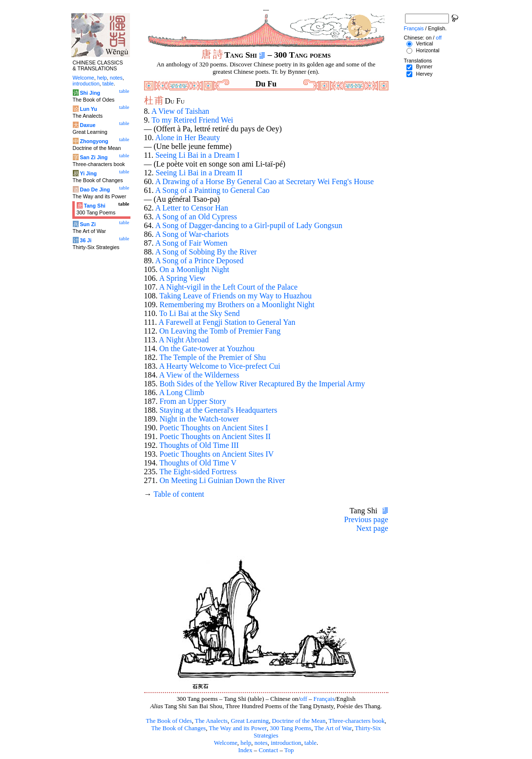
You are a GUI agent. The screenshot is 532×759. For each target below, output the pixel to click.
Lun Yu (88, 109)
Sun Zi (88, 224)
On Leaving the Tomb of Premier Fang (220, 331)
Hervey (424, 74)
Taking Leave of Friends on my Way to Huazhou (235, 296)
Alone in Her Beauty (188, 137)
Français (324, 699)
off (304, 699)
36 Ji (85, 240)
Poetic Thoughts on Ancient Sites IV (217, 454)
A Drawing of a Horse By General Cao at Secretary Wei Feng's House (265, 181)
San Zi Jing (94, 157)
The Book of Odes (169, 721)
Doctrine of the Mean (299, 721)
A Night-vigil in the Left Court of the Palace (229, 287)
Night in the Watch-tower (199, 419)
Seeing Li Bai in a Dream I (197, 155)
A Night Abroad (184, 340)
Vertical (424, 43)
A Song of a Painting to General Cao (213, 190)
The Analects (211, 721)
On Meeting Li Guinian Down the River (223, 480)
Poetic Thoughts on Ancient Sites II (215, 436)
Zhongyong (94, 141)
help (246, 743)
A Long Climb (182, 392)
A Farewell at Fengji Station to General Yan (227, 322)
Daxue (87, 125)
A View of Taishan (181, 111)
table (310, 743)
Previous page (366, 519)
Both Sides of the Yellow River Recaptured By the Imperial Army (263, 384)
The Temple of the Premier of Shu (213, 357)
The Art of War (333, 728)
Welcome (226, 743)
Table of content (179, 494)
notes (261, 743)
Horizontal (427, 50)
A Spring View (182, 278)
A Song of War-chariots (192, 234)
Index (245, 750)
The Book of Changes (178, 728)
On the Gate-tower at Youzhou (207, 348)
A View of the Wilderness (199, 375)
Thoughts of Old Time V (198, 463)
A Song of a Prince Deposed (200, 261)
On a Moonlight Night (195, 269)
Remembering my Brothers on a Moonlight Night (237, 305)
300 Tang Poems (290, 728)
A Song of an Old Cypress (196, 217)
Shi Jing (90, 93)
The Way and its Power (238, 728)
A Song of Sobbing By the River (206, 252)
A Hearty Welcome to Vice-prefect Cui (220, 366)
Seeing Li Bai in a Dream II (199, 173)
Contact (268, 750)
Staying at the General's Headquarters (219, 410)
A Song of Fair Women (192, 243)
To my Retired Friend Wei (192, 120)
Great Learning (250, 721)
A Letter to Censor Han (192, 208)
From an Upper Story (193, 401)
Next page (372, 528)
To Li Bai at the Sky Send (200, 313)
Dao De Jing (95, 190)
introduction (286, 743)
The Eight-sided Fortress (198, 472)
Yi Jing (88, 173)
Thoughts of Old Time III (199, 445)
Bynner (424, 66)
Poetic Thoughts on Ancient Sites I (214, 428)
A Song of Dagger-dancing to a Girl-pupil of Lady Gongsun (249, 225)
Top (289, 750)
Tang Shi (94, 206)
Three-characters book (357, 721)
